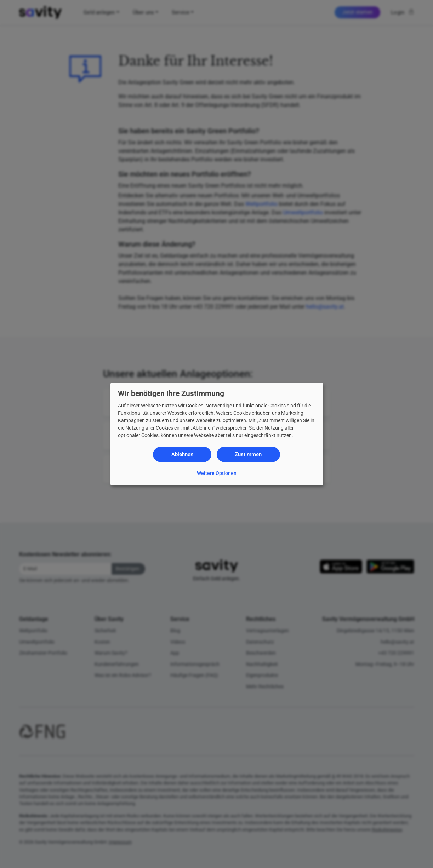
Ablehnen (182, 454)
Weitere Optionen (217, 473)
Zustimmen (248, 454)
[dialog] (217, 434)
